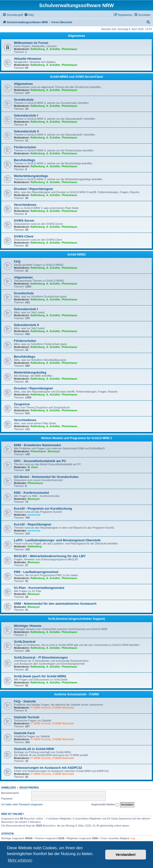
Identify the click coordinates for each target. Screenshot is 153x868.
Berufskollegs (24, 160)
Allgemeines (77, 36)
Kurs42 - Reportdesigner (33, 524)
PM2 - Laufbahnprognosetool (36, 572)
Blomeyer (54, 451)
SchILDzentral (25, 642)
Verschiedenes (25, 205)
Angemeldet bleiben (105, 805)
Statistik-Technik (27, 717)
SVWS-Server (24, 221)
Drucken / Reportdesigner (33, 189)
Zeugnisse (22, 404)
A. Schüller (53, 49)
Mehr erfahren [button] (20, 860)
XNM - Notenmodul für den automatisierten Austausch (55, 604)
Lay (133, 838)
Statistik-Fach (24, 733)
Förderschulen (25, 147)
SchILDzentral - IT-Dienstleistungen (41, 657)
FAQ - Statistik (25, 701)
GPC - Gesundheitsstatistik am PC (40, 461)
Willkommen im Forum (31, 43)
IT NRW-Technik (41, 708)
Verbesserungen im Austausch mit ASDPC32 (48, 768)
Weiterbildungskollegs (31, 176)
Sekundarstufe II (26, 131)
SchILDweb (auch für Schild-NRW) (40, 676)
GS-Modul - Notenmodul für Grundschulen (46, 477)
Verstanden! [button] (126, 855)
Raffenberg (38, 49)
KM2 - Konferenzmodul (31, 493)
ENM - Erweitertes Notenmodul (37, 445)
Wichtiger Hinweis (28, 626)
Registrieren (29, 788)
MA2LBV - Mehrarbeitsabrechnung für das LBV (50, 556)
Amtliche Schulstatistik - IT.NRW (76, 694)
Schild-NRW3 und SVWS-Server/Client (76, 77)
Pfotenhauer (69, 49)
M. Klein (33, 467)
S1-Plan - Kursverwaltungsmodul (39, 588)
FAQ (17, 261)
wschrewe (34, 515)
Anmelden (9, 788)
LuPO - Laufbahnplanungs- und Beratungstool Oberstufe (57, 540)
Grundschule (24, 100)
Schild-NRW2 (76, 255)
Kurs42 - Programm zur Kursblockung (43, 508)
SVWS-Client (24, 236)
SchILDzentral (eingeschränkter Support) (76, 619)
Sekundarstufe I (26, 115)
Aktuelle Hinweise (28, 59)
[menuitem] (29, 15)
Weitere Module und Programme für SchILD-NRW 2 (76, 438)
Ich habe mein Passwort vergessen (22, 804)
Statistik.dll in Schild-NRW (34, 749)
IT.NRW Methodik (63, 708)
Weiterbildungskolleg (30, 372)
